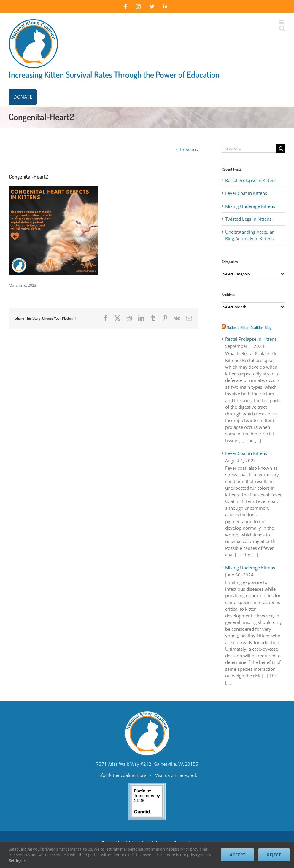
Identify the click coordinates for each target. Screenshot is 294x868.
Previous (189, 149)
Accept (237, 855)
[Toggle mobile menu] (282, 22)
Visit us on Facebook (176, 775)
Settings (18, 861)
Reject (274, 855)
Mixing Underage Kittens (250, 206)
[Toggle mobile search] (282, 28)
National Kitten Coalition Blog (249, 327)
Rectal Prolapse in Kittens (251, 180)
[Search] (281, 148)
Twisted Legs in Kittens (248, 219)
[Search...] (249, 148)
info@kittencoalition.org (122, 775)
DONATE (23, 97)
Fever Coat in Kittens (246, 193)
